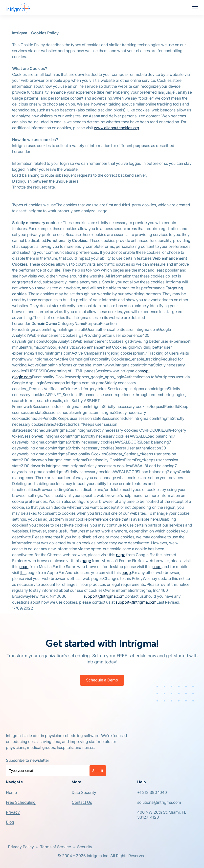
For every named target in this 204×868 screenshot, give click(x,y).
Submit (98, 771)
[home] (18, 8)
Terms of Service (56, 847)
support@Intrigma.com (104, 596)
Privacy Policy (21, 847)
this (23, 572)
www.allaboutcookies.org (117, 128)
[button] (195, 8)
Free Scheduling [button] (21, 802)
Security (85, 847)
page (121, 555)
